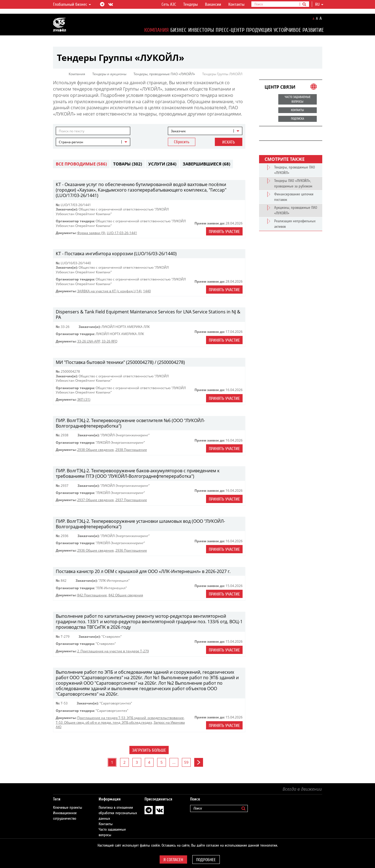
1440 (147, 291)
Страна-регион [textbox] (71, 142)
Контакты (236, 4)
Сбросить (182, 142)
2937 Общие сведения (95, 500)
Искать (229, 142)
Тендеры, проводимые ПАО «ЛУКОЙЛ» (164, 74)
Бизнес (178, 30)
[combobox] (205, 131)
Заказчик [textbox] (178, 131)
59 (186, 762)
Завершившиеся (206, 164)
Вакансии (213, 4)
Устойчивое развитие (299, 30)
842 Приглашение (92, 595)
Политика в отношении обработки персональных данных (118, 808)
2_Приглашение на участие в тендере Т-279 (113, 651)
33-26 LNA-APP (89, 341)
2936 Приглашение (131, 550)
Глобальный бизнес (72, 4)
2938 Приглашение (131, 450)
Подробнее (206, 860)
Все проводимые (81, 164)
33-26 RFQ (109, 341)
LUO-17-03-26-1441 (122, 233)
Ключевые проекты (68, 802)
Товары (128, 164)
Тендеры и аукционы (109, 74)
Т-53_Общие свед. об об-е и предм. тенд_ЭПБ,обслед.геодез (104, 722)
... (174, 762)
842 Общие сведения (126, 595)
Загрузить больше (149, 750)
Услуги (162, 164)
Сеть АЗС (169, 4)
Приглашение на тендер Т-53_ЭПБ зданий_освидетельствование (130, 718)
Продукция (259, 30)
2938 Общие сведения (95, 450)
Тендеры (191, 4)
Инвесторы (201, 30)
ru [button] (319, 4)
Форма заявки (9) (91, 233)
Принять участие (224, 232)
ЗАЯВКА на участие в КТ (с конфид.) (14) (109, 291)
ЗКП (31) (84, 399)
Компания (156, 30)
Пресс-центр (230, 30)
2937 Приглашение (131, 500)
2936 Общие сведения (95, 550)
